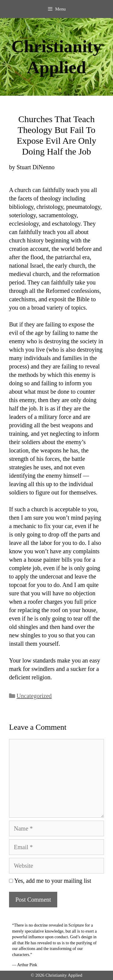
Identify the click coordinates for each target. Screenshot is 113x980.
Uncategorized (34, 696)
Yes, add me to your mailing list (50, 881)
